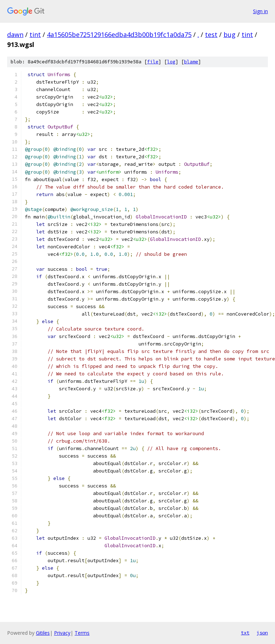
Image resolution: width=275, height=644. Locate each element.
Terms (82, 633)
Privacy (62, 633)
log (171, 62)
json (262, 633)
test (211, 35)
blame (191, 62)
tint (35, 35)
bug (230, 35)
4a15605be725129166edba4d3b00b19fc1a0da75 (119, 35)
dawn (15, 35)
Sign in (260, 11)
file (153, 62)
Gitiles (43, 633)
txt (245, 633)
